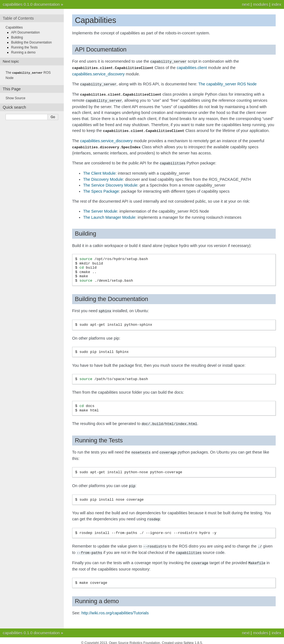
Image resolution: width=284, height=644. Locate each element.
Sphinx (189, 638)
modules (260, 4)
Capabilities (14, 27)
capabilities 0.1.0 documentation (31, 4)
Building (17, 37)
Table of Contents (18, 18)
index (277, 4)
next (246, 4)
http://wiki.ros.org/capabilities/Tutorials (115, 609)
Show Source (15, 98)
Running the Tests (24, 47)
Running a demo (23, 52)
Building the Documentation (31, 42)
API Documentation (25, 32)
